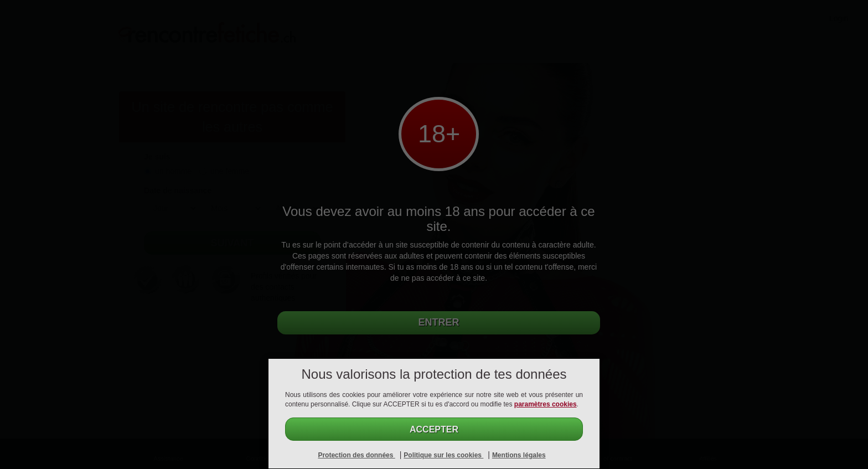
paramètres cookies (546, 404)
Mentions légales (519, 455)
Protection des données (356, 455)
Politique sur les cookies (443, 455)
